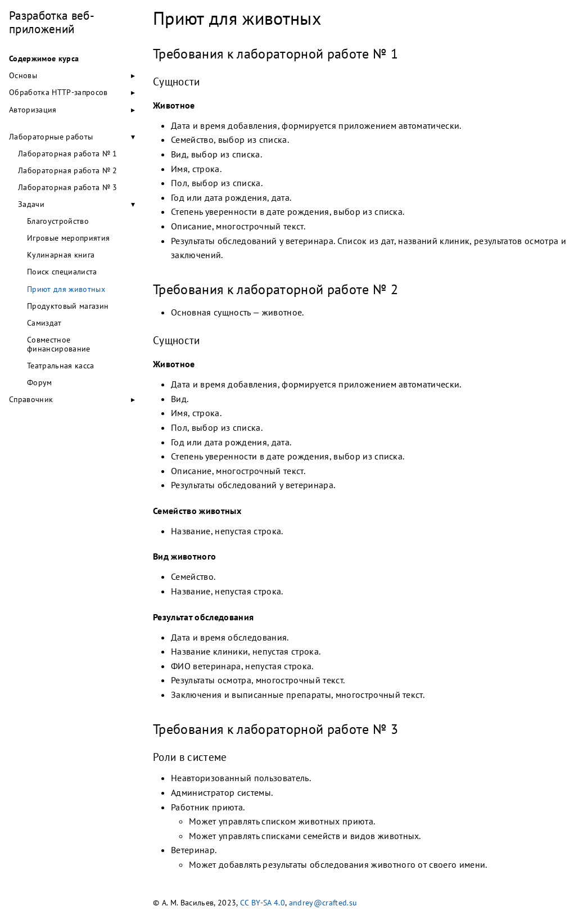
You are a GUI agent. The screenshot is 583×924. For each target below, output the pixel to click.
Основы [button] (23, 75)
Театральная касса (61, 366)
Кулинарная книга (61, 255)
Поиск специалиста (62, 272)
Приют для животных (66, 289)
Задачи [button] (31, 204)
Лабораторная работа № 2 (68, 170)
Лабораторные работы (51, 137)
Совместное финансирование (59, 344)
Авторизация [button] (33, 110)
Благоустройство (58, 221)
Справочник (31, 399)
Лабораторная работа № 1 (68, 154)
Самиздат (44, 323)
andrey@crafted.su (323, 903)
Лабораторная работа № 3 (68, 187)
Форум (40, 382)
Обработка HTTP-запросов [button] (58, 92)
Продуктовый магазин (68, 306)
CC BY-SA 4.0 (263, 903)
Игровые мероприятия (68, 238)
